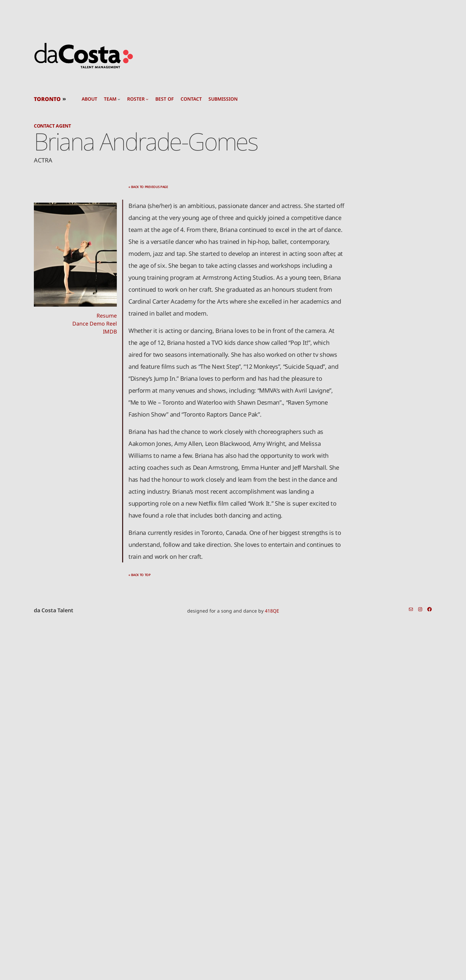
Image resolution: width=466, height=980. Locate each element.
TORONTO (47, 99)
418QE (272, 611)
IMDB (110, 332)
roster (136, 99)
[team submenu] (119, 99)
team (110, 99)
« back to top (140, 575)
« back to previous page (148, 187)
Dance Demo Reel (95, 324)
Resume (107, 316)
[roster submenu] (147, 99)
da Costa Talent (54, 610)
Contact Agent (52, 126)
